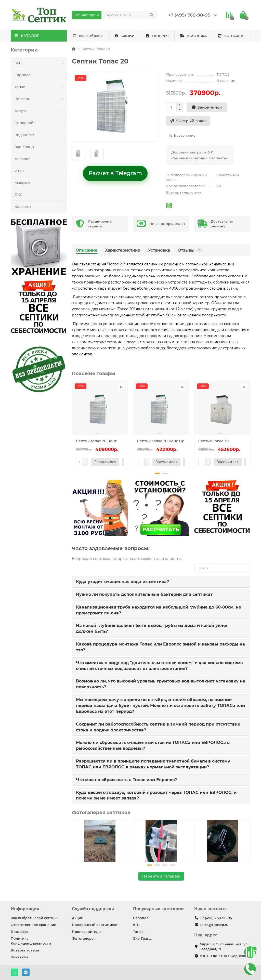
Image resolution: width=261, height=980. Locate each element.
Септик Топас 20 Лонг (96, 441)
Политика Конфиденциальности (31, 941)
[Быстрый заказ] (188, 121)
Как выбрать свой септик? (35, 918)
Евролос (41, 75)
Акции (78, 918)
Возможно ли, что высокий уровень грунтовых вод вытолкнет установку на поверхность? (161, 684)
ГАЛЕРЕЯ (157, 36)
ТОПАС (223, 74)
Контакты (19, 957)
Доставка (19, 932)
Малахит (41, 183)
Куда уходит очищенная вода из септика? (122, 582)
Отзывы (190, 250)
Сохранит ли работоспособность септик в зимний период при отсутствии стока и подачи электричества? (158, 727)
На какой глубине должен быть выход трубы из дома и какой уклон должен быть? (152, 628)
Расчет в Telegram (115, 173)
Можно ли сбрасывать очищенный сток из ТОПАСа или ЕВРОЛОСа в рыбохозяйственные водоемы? (153, 745)
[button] (157, 473)
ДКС (18, 195)
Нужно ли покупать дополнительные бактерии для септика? (144, 594)
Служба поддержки (93, 909)
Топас (41, 87)
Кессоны (41, 207)
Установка (159, 250)
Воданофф (24, 135)
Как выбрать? (88, 36)
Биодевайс (41, 123)
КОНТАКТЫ (231, 36)
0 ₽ (210, 152)
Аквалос (22, 159)
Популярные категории (158, 909)
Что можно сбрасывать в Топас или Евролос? (126, 780)
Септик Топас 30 (213, 441)
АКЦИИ (125, 36)
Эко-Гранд (24, 147)
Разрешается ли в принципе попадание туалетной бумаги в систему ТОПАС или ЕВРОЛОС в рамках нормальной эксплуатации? (153, 764)
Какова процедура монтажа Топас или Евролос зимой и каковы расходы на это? (160, 647)
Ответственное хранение (33, 925)
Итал (41, 171)
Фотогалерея (84, 938)
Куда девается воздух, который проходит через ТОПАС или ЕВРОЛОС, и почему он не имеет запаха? (156, 795)
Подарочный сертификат (95, 925)
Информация (25, 909)
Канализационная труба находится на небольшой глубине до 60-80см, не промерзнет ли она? (159, 610)
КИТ (41, 63)
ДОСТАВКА (193, 36)
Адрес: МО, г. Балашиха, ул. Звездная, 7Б (224, 946)
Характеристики (123, 250)
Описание (87, 250)
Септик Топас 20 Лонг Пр (161, 441)
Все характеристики (184, 192)
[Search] (129, 15)
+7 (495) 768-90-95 (189, 15)
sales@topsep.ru (214, 925)
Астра (41, 111)
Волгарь (41, 99)
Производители (86, 932)
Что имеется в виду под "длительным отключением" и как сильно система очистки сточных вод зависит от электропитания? (159, 666)
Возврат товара (25, 950)
